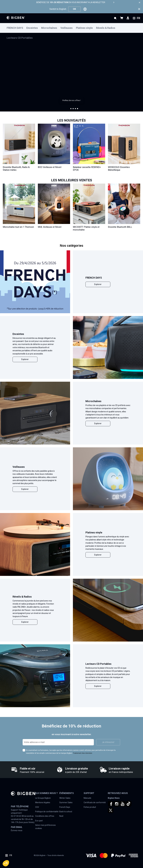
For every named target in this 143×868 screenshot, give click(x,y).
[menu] (71, 28)
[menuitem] (17, 28)
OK (74, 9)
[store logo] (16, 18)
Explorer (98, 284)
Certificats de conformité (95, 802)
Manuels (87, 798)
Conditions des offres (45, 816)
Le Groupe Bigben (43, 798)
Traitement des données (83, 753)
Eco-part (39, 821)
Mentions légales (43, 802)
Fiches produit (90, 807)
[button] (71, 109)
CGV (37, 807)
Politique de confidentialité (47, 812)
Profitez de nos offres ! (72, 100)
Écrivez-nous (17, 830)
